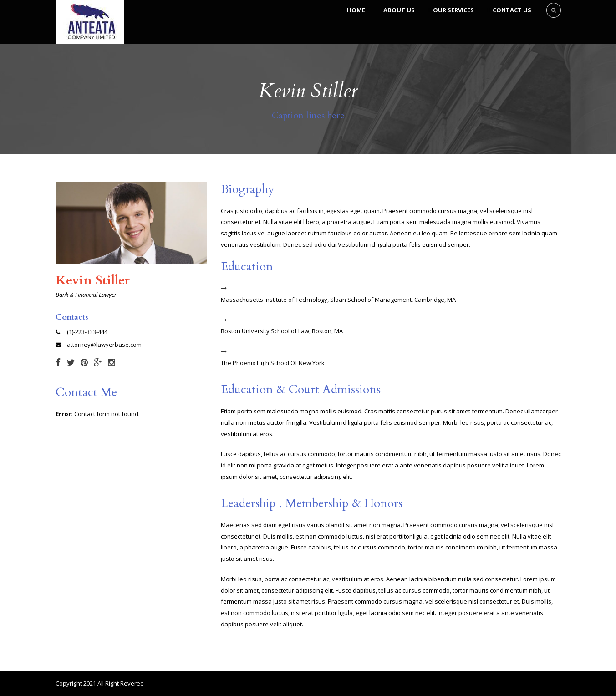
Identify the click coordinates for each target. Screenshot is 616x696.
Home (356, 10)
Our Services (453, 10)
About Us (399, 10)
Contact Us (512, 10)
